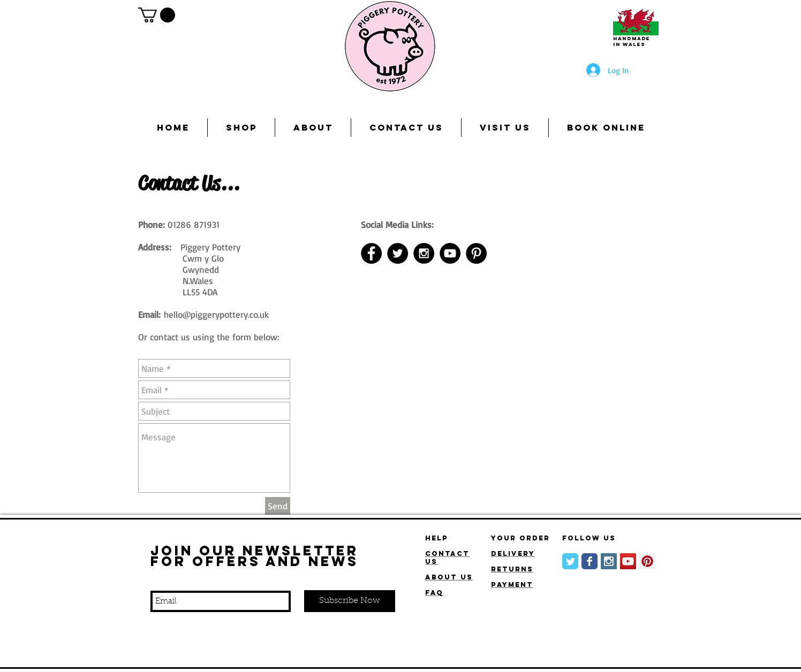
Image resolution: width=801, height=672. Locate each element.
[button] (157, 15)
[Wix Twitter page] (570, 561)
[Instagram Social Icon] (609, 561)
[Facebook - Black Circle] (371, 253)
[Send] (278, 506)
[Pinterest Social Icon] (647, 561)
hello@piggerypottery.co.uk (216, 314)
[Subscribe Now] (350, 601)
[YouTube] (450, 253)
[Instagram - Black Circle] (424, 253)
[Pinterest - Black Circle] (476, 253)
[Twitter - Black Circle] (398, 253)
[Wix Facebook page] (590, 561)
